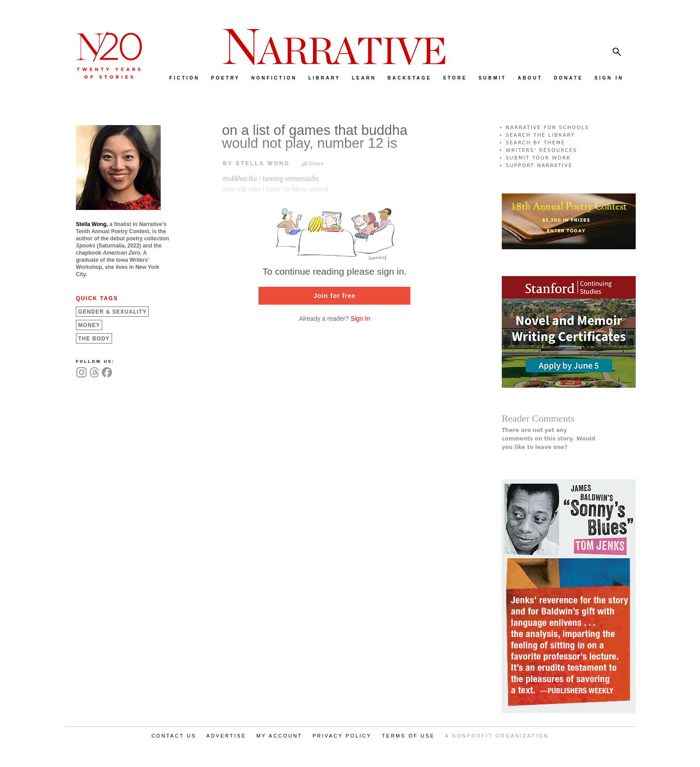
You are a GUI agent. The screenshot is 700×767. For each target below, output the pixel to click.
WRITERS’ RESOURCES (542, 150)
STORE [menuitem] (455, 78)
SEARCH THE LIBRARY (540, 135)
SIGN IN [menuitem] (609, 78)
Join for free (334, 296)
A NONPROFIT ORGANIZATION (497, 736)
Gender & (112, 312)
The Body (94, 339)
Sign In (360, 319)
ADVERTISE (226, 736)
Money (89, 325)
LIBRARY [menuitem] (325, 78)
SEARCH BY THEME (536, 143)
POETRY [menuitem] (226, 78)
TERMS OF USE (408, 736)
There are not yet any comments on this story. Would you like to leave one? (549, 439)
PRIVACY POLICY (342, 736)
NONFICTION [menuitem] (274, 78)
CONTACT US (174, 736)
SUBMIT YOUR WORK (538, 158)
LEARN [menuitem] (364, 78)
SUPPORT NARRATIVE (539, 166)
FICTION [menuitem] (184, 78)
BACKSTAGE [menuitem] (410, 78)
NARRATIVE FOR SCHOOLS (548, 128)
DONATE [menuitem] (569, 78)
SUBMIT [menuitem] (492, 78)
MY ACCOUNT (279, 736)
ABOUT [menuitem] (530, 78)
